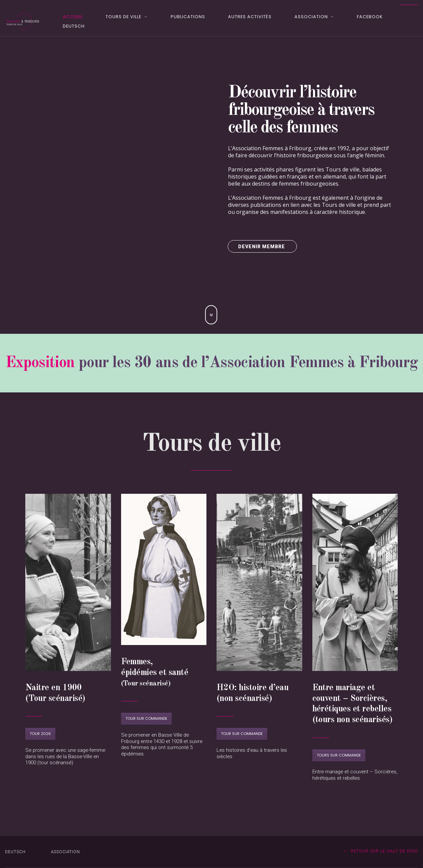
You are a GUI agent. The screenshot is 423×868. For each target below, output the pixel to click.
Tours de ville (123, 17)
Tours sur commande (339, 755)
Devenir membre (262, 247)
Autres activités (250, 17)
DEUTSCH (74, 26)
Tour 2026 (40, 734)
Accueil (73, 17)
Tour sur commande (146, 718)
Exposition (40, 363)
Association (311, 17)
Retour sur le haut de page (381, 851)
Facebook (370, 17)
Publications (188, 17)
